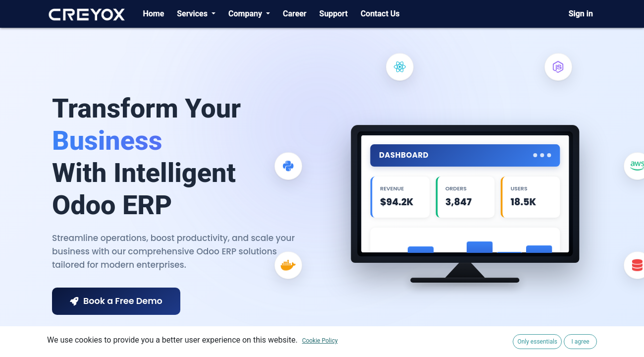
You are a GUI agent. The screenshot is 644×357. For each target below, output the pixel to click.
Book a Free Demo (116, 301)
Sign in (581, 14)
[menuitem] (153, 14)
